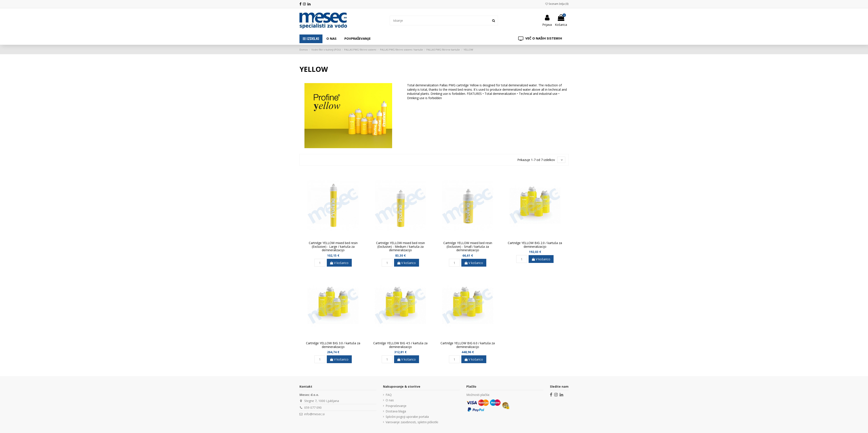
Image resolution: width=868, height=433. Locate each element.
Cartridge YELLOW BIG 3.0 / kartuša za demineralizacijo (333, 345)
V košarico (339, 263)
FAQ (389, 395)
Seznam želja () (557, 4)
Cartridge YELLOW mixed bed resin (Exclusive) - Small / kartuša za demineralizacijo (468, 247)
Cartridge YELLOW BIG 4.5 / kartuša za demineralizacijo (400, 345)
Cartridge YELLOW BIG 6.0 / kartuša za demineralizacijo (468, 345)
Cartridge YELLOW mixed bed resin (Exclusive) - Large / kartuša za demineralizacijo (333, 247)
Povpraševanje (396, 406)
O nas (390, 400)
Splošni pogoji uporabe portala (407, 417)
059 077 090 (313, 408)
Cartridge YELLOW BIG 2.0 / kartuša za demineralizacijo (535, 245)
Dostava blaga (396, 411)
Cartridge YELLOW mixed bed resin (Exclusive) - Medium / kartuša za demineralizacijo (400, 247)
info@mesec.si (314, 414)
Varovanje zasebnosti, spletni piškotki (412, 422)
